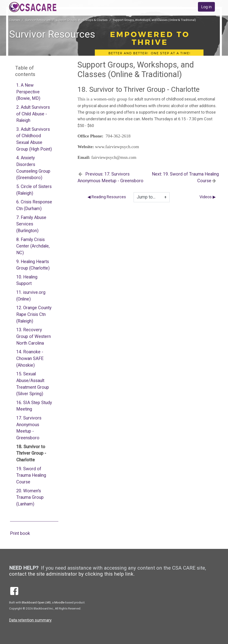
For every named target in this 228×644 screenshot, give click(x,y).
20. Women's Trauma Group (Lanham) (30, 497)
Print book (20, 533)
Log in (207, 7)
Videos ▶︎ (208, 197)
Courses (15, 20)
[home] (47, 7)
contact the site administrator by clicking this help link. (72, 574)
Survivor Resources (38, 20)
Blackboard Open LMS (36, 602)
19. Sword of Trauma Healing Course (31, 475)
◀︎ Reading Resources (107, 197)
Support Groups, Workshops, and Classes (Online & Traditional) (154, 20)
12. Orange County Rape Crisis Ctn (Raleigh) (34, 314)
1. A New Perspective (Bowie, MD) (28, 92)
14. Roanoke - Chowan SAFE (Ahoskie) (30, 358)
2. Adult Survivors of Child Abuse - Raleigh (33, 114)
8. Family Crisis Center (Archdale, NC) (33, 246)
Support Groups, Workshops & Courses (82, 20)
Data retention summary (30, 620)
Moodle (59, 602)
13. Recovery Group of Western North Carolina (34, 336)
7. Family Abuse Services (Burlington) (31, 224)
